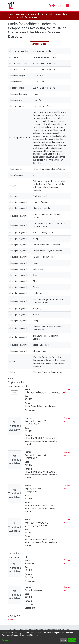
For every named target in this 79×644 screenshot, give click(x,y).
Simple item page (40, 44)
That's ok (72, 640)
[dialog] (39, 637)
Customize (6, 640)
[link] (11, 620)
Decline (63, 640)
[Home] (11, 6)
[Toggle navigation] (68, 6)
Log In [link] (59, 6)
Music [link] (13, 17)
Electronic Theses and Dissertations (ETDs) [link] (56, 14)
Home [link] (11, 14)
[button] (50, 6)
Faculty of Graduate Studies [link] (29, 14)
